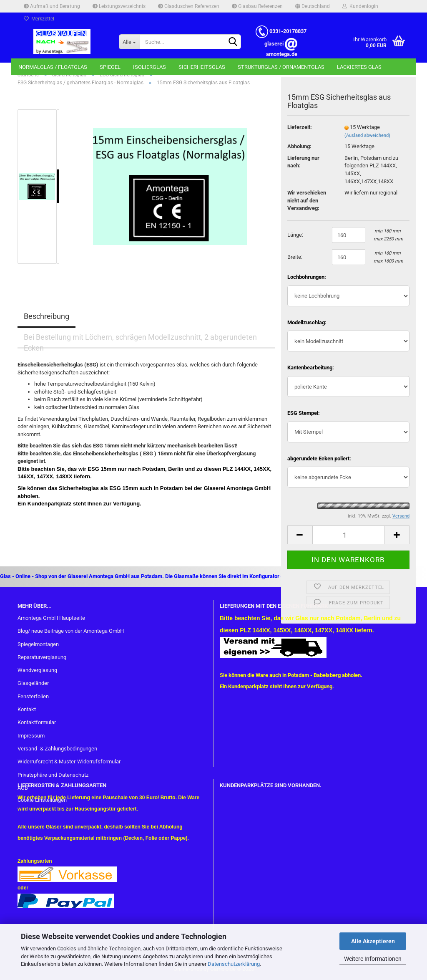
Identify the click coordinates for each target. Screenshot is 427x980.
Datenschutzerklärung (234, 964)
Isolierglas (149, 67)
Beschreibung (46, 316)
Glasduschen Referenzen (189, 6)
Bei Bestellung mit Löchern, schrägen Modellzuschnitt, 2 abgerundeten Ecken (140, 341)
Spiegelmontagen (38, 644)
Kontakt (27, 709)
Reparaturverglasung (42, 657)
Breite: (295, 257)
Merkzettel (39, 19)
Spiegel (110, 67)
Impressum (31, 736)
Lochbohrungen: (307, 277)
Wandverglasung (37, 670)
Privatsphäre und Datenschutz (53, 775)
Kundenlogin (360, 6)
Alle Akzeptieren (373, 941)
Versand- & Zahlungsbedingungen (57, 749)
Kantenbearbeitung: (311, 367)
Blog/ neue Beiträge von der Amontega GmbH (71, 631)
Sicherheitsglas (202, 67)
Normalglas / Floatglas (53, 67)
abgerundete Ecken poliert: (319, 458)
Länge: (295, 235)
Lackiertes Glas (359, 67)
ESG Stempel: (304, 413)
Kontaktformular (37, 722)
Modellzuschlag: (307, 322)
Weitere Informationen (373, 959)
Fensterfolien (33, 696)
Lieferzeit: (300, 127)
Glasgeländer (33, 683)
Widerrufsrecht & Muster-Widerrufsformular (69, 762)
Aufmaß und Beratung (52, 6)
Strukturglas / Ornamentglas (281, 67)
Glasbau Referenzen (257, 6)
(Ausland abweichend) (367, 135)
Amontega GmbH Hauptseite (51, 618)
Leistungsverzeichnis (119, 6)
